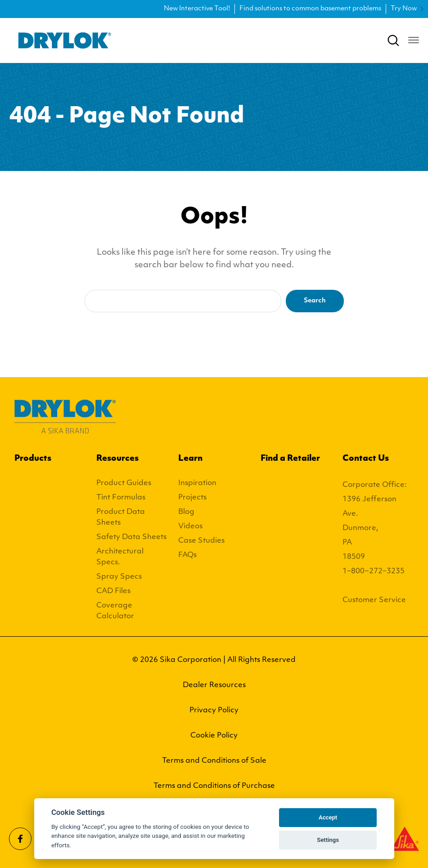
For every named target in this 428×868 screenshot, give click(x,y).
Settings (328, 840)
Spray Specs (119, 577)
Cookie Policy (214, 736)
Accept (328, 817)
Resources (117, 459)
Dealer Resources (214, 685)
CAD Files (113, 591)
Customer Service (374, 600)
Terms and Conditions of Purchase (214, 786)
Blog (186, 512)
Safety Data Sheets (131, 537)
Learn (190, 459)
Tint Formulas (121, 498)
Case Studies (201, 541)
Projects (192, 498)
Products (33, 459)
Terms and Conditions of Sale (214, 761)
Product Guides (124, 483)
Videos (190, 526)
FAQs (187, 555)
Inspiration (197, 483)
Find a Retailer (290, 459)
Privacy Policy (214, 711)
